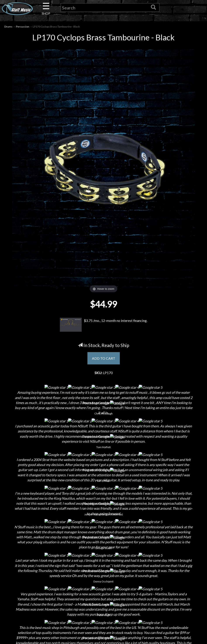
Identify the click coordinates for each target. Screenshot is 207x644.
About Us (49, 543)
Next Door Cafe (49, 566)
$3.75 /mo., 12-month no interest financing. (103, 325)
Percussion (23, 27)
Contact (49, 551)
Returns (104, 559)
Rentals (49, 582)
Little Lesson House (49, 574)
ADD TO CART (104, 358)
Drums (8, 27)
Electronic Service (49, 605)
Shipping (103, 551)
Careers (49, 559)
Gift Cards (104, 574)
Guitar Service (49, 597)
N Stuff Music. (40, 636)
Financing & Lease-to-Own (104, 543)
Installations (49, 589)
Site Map (104, 589)
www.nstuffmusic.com (162, 582)
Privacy (104, 566)
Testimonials (103, 582)
